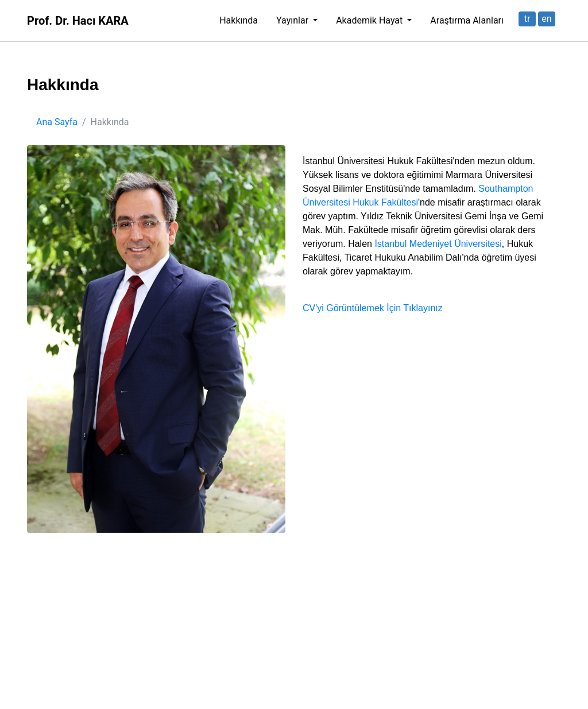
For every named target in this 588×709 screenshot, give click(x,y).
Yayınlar (293, 20)
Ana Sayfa (57, 122)
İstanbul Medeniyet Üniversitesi (438, 244)
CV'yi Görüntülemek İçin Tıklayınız (373, 308)
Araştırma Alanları (467, 20)
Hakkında (239, 20)
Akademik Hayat (370, 20)
